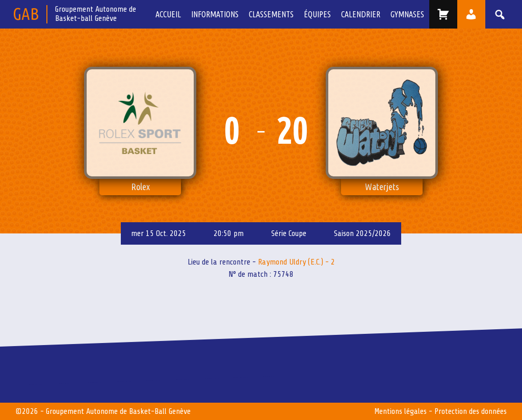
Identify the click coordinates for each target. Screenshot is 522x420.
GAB (26, 14)
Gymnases (407, 14)
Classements (271, 14)
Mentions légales (400, 411)
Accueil (168, 14)
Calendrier (361, 14)
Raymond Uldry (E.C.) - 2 (296, 262)
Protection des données (471, 411)
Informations (215, 14)
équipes (317, 14)
